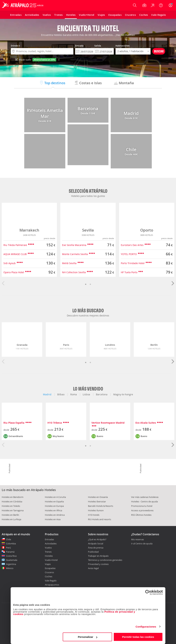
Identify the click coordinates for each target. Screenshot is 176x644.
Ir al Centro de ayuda (142, 544)
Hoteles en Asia (53, 519)
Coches (49, 576)
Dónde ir (15, 46)
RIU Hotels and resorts (100, 519)
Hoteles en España (54, 501)
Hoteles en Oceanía (98, 497)
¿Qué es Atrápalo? (97, 539)
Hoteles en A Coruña (55, 497)
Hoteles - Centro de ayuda (144, 501)
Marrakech (29, 230)
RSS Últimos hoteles (141, 515)
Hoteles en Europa (54, 506)
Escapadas (50, 568)
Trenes (48, 552)
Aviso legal (93, 568)
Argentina (11, 564)
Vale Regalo (51, 581)
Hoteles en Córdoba (12, 501)
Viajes (48, 564)
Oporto (147, 230)
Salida (98, 46)
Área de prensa (96, 548)
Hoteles (49, 556)
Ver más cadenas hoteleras (145, 497)
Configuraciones (146, 627)
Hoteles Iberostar (97, 501)
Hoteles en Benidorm (13, 497)
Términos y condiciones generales (105, 560)
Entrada (79, 46)
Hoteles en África (53, 510)
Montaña (124, 83)
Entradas (49, 539)
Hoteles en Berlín (10, 515)
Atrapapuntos (52, 585)
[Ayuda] (161, 5)
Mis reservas (137, 540)
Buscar (159, 51)
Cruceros (49, 572)
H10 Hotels (94, 515)
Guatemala (12, 560)
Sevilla (88, 230)
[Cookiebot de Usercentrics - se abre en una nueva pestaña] (148, 592)
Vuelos (48, 548)
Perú (8, 548)
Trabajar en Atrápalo (98, 556)
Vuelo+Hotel (51, 560)
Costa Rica (11, 556)
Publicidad (93, 552)
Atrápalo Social (96, 543)
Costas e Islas (88, 83)
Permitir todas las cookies (138, 637)
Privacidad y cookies (98, 564)
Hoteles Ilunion (96, 510)
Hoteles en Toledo (11, 506)
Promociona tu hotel (142, 506)
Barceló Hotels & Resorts (101, 506)
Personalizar (88, 637)
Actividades (51, 543)
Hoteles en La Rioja (11, 519)
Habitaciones (123, 46)
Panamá (10, 552)
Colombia (11, 543)
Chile (9, 539)
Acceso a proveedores (142, 510)
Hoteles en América (55, 515)
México (10, 568)
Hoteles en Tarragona (13, 510)
